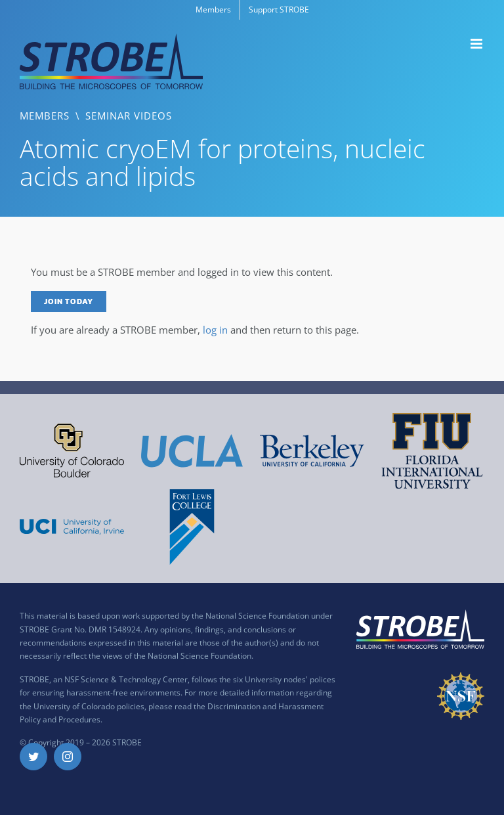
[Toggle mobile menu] (477, 44)
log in (215, 330)
